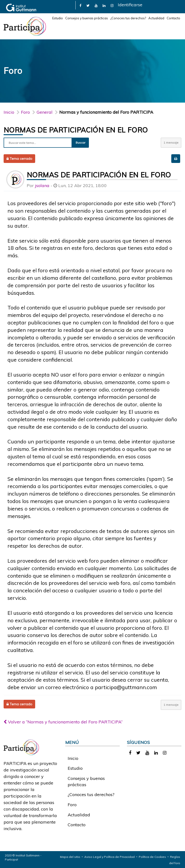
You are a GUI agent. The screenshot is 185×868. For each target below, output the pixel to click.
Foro (72, 805)
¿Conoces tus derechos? (128, 18)
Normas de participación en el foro (76, 130)
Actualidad (156, 18)
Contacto (173, 18)
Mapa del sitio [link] (70, 857)
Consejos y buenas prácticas (87, 18)
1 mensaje (171, 143)
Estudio (58, 18)
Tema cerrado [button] (19, 159)
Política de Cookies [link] (152, 857)
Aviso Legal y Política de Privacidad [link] (109, 857)
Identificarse (130, 5)
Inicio (9, 112)
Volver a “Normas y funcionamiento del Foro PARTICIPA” (63, 722)
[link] (80, 5)
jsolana (42, 185)
